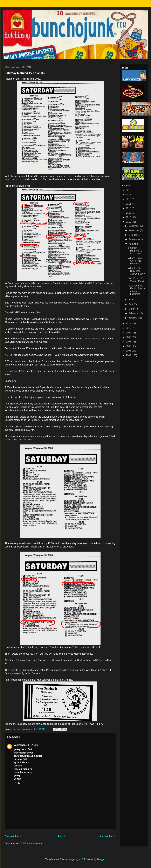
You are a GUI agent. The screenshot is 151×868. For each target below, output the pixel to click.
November (134, 230)
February (133, 313)
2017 (129, 199)
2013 (129, 217)
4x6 (81, 859)
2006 (129, 346)
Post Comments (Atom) (31, 843)
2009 (129, 333)
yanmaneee (20, 745)
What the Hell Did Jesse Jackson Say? (136, 271)
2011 (129, 323)
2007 (129, 342)
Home (61, 836)
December (134, 226)
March (132, 309)
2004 (129, 355)
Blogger (101, 859)
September (135, 239)
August (132, 244)
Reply (17, 783)
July (131, 300)
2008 (129, 337)
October (133, 235)
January (133, 318)
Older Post (108, 836)
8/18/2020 (33, 745)
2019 (129, 190)
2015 (129, 208)
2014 (129, 213)
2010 (129, 328)
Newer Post (13, 836)
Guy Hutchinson (24, 729)
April (131, 304)
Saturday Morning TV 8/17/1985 (135, 251)
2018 (129, 195)
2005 (129, 351)
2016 (129, 204)
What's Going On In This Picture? (135, 261)
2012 (129, 222)
